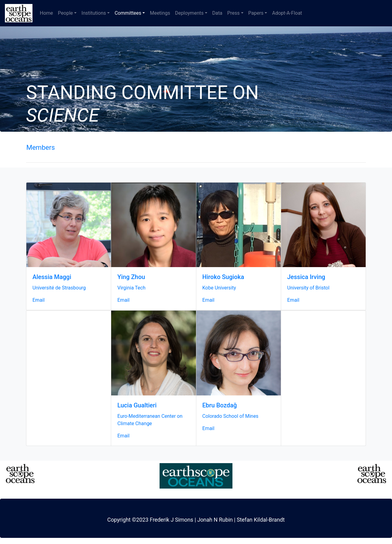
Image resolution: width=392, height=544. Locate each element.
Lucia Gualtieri (137, 405)
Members (41, 147)
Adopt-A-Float (287, 13)
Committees (128, 13)
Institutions (94, 13)
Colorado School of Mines (230, 416)
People (65, 13)
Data (217, 13)
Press (233, 13)
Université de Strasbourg (59, 288)
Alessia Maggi (52, 277)
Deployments (189, 13)
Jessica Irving (306, 277)
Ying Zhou (131, 277)
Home (46, 13)
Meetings (160, 13)
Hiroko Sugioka (223, 277)
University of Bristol (308, 288)
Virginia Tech (131, 288)
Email (39, 300)
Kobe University (219, 288)
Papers (256, 13)
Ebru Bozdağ (220, 405)
